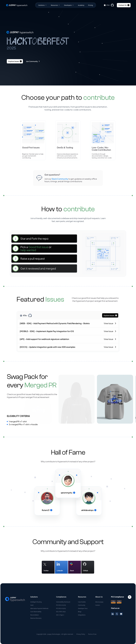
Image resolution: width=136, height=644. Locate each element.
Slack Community (60, 179)
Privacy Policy (81, 634)
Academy (81, 5)
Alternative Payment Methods (39, 608)
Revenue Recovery (36, 618)
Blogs (80, 612)
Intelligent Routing (36, 602)
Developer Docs (83, 608)
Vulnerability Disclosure (63, 602)
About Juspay (99, 602)
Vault (32, 605)
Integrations (82, 615)
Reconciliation (35, 615)
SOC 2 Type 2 (60, 615)
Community (81, 605)
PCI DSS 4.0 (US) (61, 605)
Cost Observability (36, 612)
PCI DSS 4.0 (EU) (61, 608)
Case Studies (82, 602)
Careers (98, 605)
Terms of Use (92, 634)
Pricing (91, 5)
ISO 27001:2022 (61, 612)
